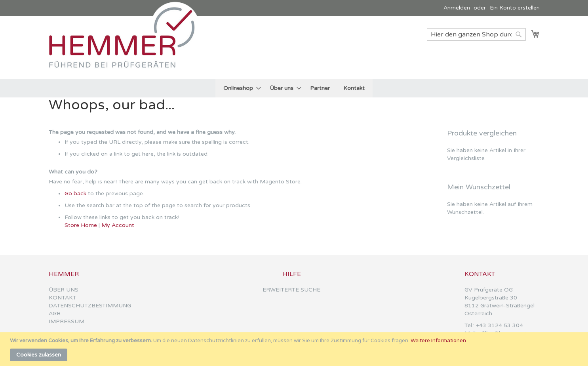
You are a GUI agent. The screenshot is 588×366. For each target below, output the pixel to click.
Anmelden (457, 8)
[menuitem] (240, 88)
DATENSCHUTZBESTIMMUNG (90, 306)
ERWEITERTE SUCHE (291, 290)
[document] (295, 349)
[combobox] (476, 34)
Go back (75, 193)
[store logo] (126, 47)
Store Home (81, 225)
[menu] (294, 88)
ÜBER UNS (64, 290)
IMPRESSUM (67, 321)
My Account (118, 225)
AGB (55, 314)
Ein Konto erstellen (515, 8)
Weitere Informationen (438, 341)
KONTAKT (63, 298)
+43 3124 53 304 (500, 325)
